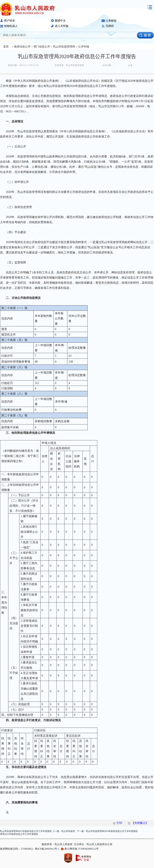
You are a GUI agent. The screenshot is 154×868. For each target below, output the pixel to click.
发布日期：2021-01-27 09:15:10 (23, 65)
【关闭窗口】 (140, 823)
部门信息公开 (41, 47)
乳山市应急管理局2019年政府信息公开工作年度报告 (112, 831)
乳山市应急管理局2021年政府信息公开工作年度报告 (26, 831)
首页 (6, 47)
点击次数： (108, 65)
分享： (131, 65)
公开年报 (83, 47)
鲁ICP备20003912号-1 (47, 849)
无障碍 (108, 26)
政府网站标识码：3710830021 (17, 849)
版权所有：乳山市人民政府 (57, 844)
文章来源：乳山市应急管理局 (69, 65)
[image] (145, 35)
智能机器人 (9, 26)
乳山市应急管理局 (63, 47)
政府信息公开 (22, 47)
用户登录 (7, 21)
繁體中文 (58, 21)
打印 (119, 823)
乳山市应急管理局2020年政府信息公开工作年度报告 (77, 56)
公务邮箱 (109, 21)
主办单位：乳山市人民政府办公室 (93, 844)
